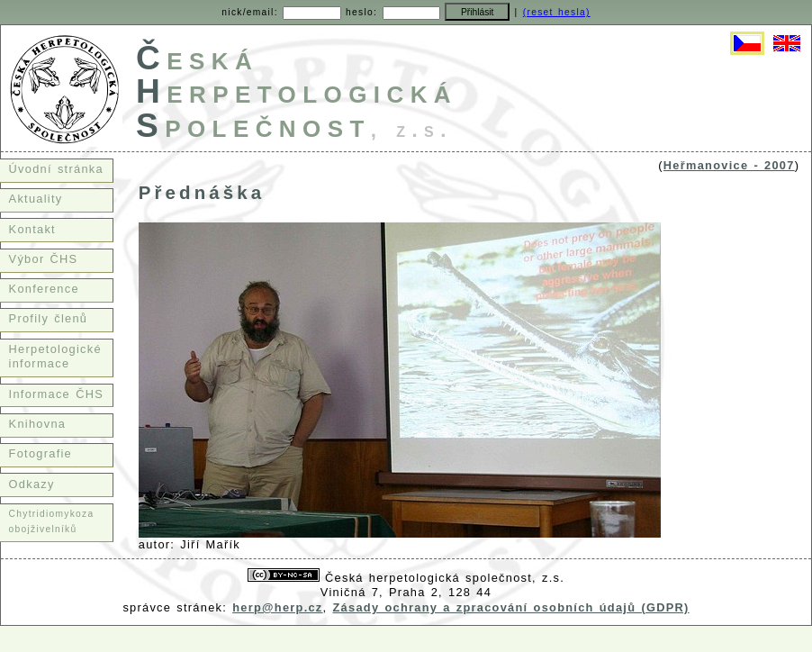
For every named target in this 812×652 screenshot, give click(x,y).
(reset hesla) (557, 12)
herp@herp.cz (277, 607)
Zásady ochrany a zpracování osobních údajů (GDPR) (511, 607)
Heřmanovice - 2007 (729, 165)
